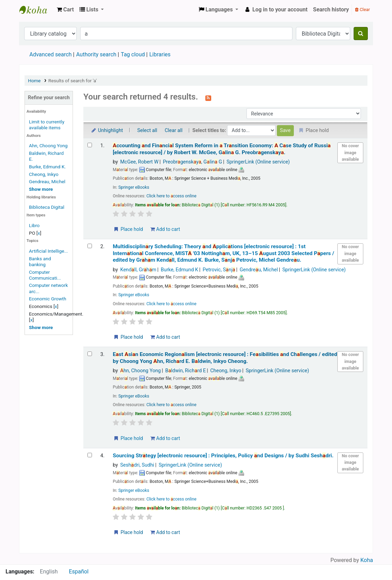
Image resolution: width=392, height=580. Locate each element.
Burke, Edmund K (179, 270)
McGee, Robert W (139, 162)
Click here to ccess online (171, 196)
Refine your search (49, 98)
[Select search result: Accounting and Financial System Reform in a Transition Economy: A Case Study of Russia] (90, 145)
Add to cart (165, 229)
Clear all (174, 130)
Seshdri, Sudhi (137, 465)
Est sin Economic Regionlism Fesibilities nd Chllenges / (225, 358)
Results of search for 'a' (73, 81)
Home (34, 81)
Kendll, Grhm (138, 270)
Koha (367, 560)
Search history (331, 10)
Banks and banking (40, 261)
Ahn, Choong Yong (48, 146)
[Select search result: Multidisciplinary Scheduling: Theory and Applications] (90, 246)
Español (79, 572)
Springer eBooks (134, 187)
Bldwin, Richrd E (185, 371)
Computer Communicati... (45, 275)
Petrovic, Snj (219, 270)
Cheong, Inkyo (44, 174)
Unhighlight (107, 130)
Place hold (128, 229)
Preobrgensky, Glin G (192, 162)
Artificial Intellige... (49, 251)
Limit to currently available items (47, 125)
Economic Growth (48, 299)
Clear (362, 10)
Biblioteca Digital (47, 207)
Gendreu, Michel (259, 270)
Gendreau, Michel (47, 181)
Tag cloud (133, 54)
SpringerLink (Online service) (258, 162)
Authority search (96, 54)
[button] (65, 10)
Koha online (37, 10)
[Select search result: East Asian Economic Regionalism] (90, 354)
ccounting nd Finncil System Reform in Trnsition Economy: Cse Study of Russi (222, 149)
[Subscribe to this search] (208, 97)
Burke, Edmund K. (48, 167)
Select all (147, 130)
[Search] (361, 34)
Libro (34, 225)
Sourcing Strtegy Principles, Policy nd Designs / (223, 456)
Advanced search (50, 54)
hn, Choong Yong (141, 371)
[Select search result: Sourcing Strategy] (90, 455)
